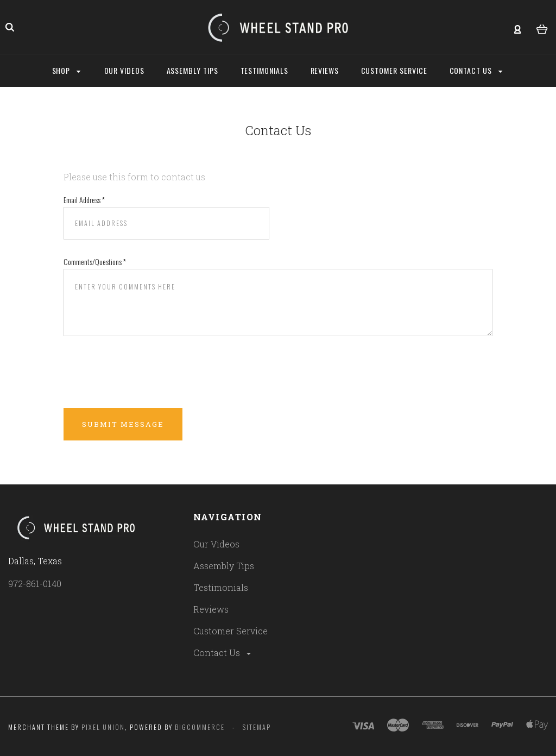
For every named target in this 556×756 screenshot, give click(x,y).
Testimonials (221, 587)
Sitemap (257, 727)
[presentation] (146, 373)
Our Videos (216, 544)
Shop (67, 70)
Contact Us (223, 653)
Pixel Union (103, 727)
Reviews (211, 609)
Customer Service (230, 631)
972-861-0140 (35, 584)
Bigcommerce (200, 727)
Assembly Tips (224, 566)
